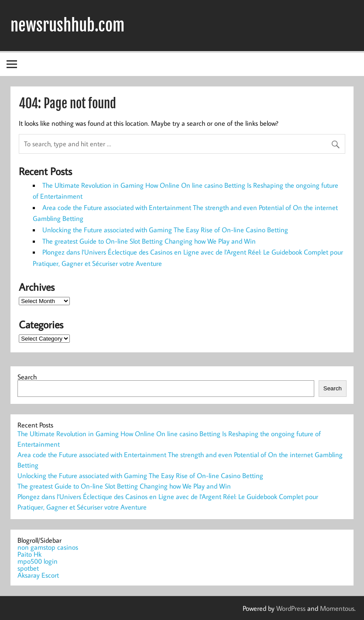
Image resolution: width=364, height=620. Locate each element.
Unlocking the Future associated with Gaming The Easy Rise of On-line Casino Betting (165, 230)
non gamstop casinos (48, 547)
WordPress (291, 608)
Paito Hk (29, 554)
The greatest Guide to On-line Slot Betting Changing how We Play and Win (149, 241)
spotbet (28, 568)
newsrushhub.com (67, 25)
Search (27, 377)
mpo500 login (38, 561)
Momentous (337, 608)
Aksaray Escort (38, 575)
